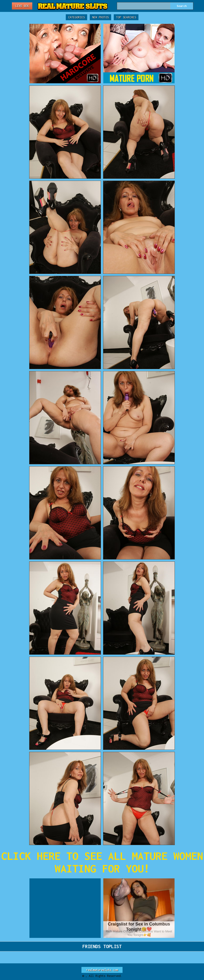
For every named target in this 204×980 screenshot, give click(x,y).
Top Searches (126, 17)
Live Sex (22, 6)
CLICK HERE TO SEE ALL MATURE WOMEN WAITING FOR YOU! (102, 862)
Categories (76, 17)
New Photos (100, 17)
